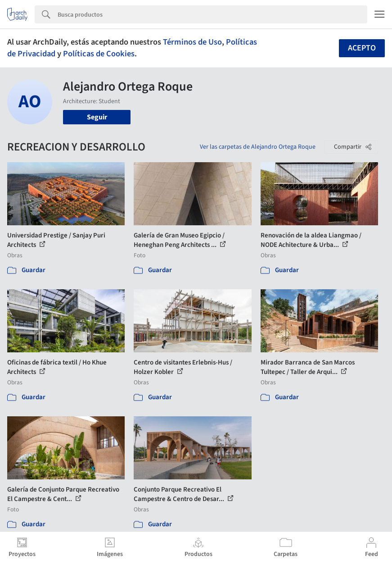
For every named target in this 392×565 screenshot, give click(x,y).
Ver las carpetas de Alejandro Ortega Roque (258, 147)
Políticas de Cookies (99, 54)
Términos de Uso (192, 42)
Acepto (362, 48)
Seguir (97, 117)
